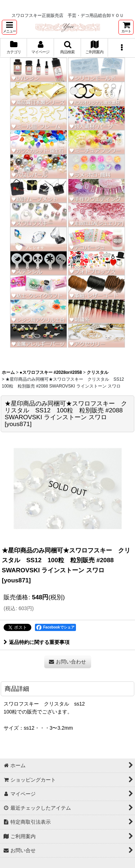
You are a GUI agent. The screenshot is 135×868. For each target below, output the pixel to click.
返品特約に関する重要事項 (37, 642)
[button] (9, 27)
